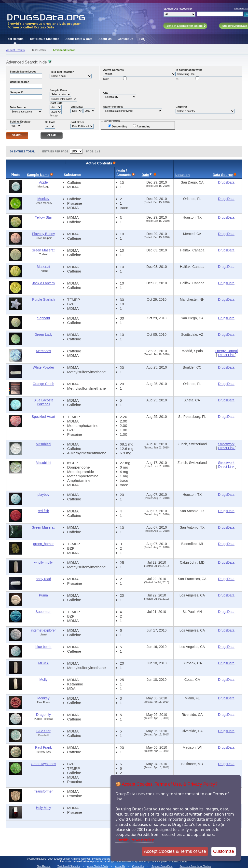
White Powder (43, 367)
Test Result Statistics (44, 39)
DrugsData (226, 182)
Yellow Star (43, 217)
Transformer (43, 791)
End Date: (77, 107)
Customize (224, 851)
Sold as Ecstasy (20, 122)
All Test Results (15, 50)
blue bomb (43, 647)
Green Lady (43, 335)
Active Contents (113, 70)
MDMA (43, 663)
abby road (43, 579)
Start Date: (56, 103)
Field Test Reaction (62, 72)
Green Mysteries (44, 764)
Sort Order (77, 122)
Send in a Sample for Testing (195, 866)
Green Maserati (43, 250)
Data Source (18, 107)
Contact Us (125, 39)
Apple (43, 182)
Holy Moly (43, 808)
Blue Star (43, 731)
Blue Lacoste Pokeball (43, 402)
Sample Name (38, 175)
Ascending (143, 126)
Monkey (43, 199)
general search (20, 82)
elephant (43, 318)
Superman (44, 612)
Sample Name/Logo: (23, 72)
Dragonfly (43, 715)
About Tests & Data (79, 39)
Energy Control (226, 351)
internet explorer (43, 630)
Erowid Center (180, 862)
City (106, 93)
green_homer (43, 544)
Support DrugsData (162, 866)
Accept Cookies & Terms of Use (175, 851)
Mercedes (43, 351)
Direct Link (227, 355)
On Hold (50, 122)
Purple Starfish (43, 299)
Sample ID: (17, 92)
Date (145, 175)
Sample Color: (59, 90)
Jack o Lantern (43, 283)
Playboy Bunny (43, 234)
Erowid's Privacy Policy (135, 840)
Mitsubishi (43, 444)
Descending (120, 126)
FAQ (143, 39)
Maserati (43, 267)
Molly (44, 680)
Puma (44, 595)
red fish (43, 511)
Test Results (15, 39)
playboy (43, 495)
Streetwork (226, 444)
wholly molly (43, 562)
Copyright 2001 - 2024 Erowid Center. (50, 859)
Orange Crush (43, 384)
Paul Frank (43, 747)
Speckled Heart (43, 417)
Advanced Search (64, 50)
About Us (105, 39)
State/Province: (113, 107)
